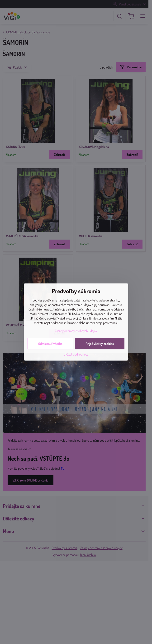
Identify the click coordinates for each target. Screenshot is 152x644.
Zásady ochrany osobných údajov (76, 331)
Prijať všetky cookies (100, 344)
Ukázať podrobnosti (76, 354)
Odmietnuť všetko (50, 344)
